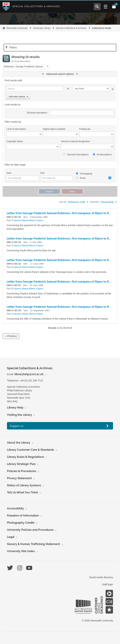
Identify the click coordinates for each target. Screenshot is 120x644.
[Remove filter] (47, 66)
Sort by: (63, 202)
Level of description (16, 129)
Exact (81, 178)
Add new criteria (18, 96)
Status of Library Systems (24, 485)
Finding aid (85, 129)
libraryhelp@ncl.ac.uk (29, 374)
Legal (11, 537)
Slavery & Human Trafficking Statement (33, 544)
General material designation (76, 141)
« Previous (11, 336)
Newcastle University (17, 28)
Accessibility (15, 508)
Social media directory (101, 577)
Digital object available (54, 129)
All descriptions (102, 154)
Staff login (108, 584)
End (42, 173)
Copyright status (15, 141)
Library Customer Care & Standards (30, 450)
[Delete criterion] (111, 88)
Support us (17, 426)
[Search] (35, 89)
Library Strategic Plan (21, 464)
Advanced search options (60, 74)
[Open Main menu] (106, 7)
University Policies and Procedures (30, 530)
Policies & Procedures (22, 471)
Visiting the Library (20, 415)
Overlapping (84, 174)
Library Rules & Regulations (26, 457)
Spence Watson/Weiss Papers (28, 220)
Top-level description (37, 113)
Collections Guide (102, 28)
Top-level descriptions (76, 154)
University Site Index (21, 551)
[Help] (109, 178)
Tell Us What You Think (22, 492)
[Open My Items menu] (114, 7)
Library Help (15, 408)
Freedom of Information (23, 516)
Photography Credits (21, 523)
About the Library (19, 443)
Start (9, 173)
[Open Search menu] (97, 7)
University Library (42, 28)
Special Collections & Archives (36, 6)
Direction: (95, 202)
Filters (11, 48)
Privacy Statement (19, 478)
